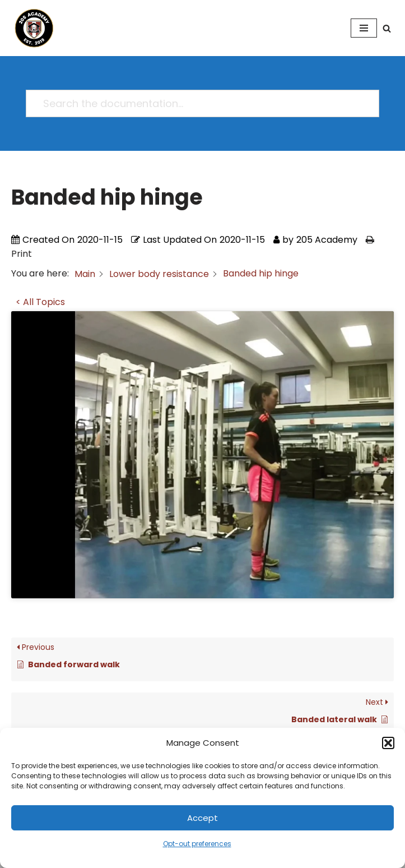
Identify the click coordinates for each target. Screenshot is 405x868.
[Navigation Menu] (364, 28)
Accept (202, 818)
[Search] (387, 28)
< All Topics (40, 302)
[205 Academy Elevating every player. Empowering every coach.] (31, 28)
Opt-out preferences (197, 844)
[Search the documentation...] (197, 103)
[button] (388, 743)
